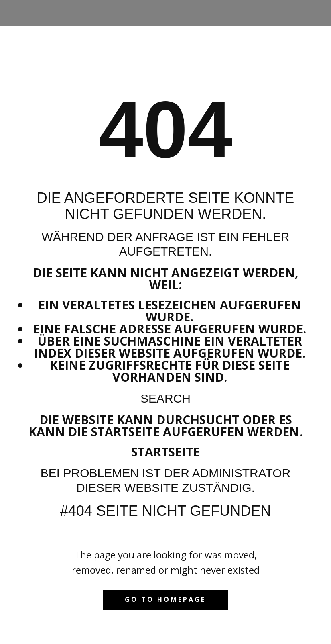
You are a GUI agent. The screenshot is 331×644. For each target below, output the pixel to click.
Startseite (165, 452)
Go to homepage (165, 599)
